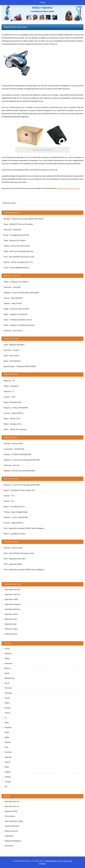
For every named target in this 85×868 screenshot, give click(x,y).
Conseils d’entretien (12, 826)
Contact (60, 861)
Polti (6, 747)
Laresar (7, 713)
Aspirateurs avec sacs (13, 589)
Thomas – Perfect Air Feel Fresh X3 (17, 246)
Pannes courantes (11, 831)
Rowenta (8, 653)
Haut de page (68, 861)
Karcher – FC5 (9, 496)
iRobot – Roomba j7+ (12, 386)
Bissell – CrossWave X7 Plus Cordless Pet (19, 490)
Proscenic (8, 752)
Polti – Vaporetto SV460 (13, 564)
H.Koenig (8, 693)
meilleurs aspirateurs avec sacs (68, 188)
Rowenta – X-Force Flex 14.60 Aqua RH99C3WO (22, 460)
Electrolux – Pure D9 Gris (13, 331)
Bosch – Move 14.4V (11, 356)
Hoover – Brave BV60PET (13, 298)
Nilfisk (7, 737)
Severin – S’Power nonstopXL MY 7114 (18, 262)
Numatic (8, 742)
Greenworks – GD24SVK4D (14, 449)
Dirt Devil (8, 688)
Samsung (8, 757)
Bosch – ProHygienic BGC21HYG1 (16, 235)
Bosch (7, 683)
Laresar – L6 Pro (10, 397)
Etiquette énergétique (13, 841)
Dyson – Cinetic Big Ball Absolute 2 (17, 268)
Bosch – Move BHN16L (12, 361)
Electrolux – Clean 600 (12, 287)
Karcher (8, 708)
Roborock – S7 (9, 391)
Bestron (8, 668)
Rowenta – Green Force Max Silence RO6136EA (21, 293)
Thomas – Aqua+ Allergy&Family (16, 512)
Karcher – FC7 (9, 501)
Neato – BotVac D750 (12, 419)
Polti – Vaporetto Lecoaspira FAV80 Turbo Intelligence (24, 528)
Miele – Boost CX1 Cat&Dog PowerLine (19, 251)
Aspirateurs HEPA (11, 599)
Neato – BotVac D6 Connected (15, 429)
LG (6, 718)
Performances (10, 816)
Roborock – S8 (9, 381)
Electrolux (8, 663)
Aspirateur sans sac (12, 212)
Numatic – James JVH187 (13, 303)
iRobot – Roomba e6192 (13, 402)
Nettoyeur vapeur (11, 542)
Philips (7, 658)
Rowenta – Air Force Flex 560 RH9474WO (19, 471)
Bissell (7, 673)
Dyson (7, 649)
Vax (6, 787)
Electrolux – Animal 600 (13, 230)
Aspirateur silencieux (12, 609)
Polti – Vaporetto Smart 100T (15, 559)
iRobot (7, 703)
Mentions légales (51, 861)
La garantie (9, 836)
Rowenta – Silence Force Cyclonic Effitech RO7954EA (24, 219)
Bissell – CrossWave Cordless (15, 534)
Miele (7, 722)
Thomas (8, 777)
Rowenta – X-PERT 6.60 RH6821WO (18, 454)
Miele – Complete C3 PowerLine (16, 314)
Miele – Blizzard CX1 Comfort (15, 240)
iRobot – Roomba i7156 (13, 424)
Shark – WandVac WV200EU (14, 345)
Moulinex (8, 727)
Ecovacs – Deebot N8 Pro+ (14, 413)
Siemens (8, 772)
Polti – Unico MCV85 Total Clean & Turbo (19, 257)
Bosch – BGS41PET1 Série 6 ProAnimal (18, 224)
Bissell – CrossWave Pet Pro (14, 506)
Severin (7, 762)
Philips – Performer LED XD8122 (16, 282)
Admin (42, 864)
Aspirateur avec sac (12, 275)
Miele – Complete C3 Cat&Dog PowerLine (19, 325)
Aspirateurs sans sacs (13, 594)
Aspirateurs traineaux (13, 604)
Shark (7, 767)
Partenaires (9, 846)
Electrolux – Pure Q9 (11, 465)
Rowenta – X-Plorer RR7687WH (16, 408)
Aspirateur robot (11, 374)
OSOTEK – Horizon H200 (13, 444)
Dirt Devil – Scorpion (12, 350)
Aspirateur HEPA (11, 811)
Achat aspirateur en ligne (14, 821)
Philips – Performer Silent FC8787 (16, 309)
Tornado (8, 782)
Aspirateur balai (10, 437)
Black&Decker (10, 678)
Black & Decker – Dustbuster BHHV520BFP (20, 366)
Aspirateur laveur (11, 479)
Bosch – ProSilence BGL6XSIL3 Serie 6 (18, 320)
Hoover (7, 698)
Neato (7, 732)
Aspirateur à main (11, 338)
